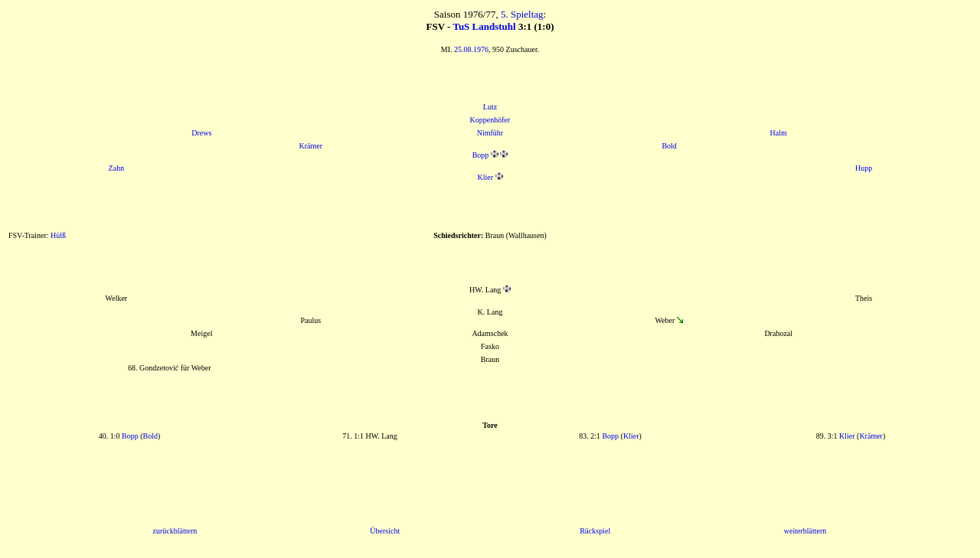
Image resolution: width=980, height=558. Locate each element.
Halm (779, 133)
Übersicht (385, 531)
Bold (669, 146)
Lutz (490, 107)
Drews (201, 133)
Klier (485, 177)
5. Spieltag (522, 14)
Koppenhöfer (490, 120)
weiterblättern (805, 531)
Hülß (58, 235)
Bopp (481, 155)
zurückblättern (175, 531)
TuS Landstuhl (484, 26)
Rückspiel (595, 531)
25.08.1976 (471, 49)
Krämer (311, 146)
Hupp (864, 168)
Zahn (117, 168)
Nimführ (490, 133)
